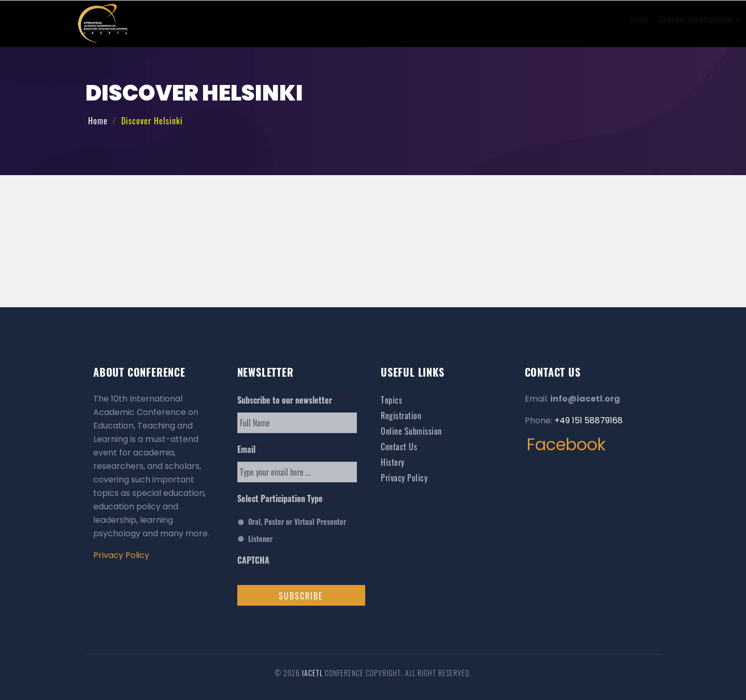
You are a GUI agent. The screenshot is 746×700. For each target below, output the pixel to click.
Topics (391, 400)
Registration (401, 416)
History (591, 19)
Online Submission (388, 19)
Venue (553, 19)
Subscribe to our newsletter (289, 400)
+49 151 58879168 (589, 420)
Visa (520, 19)
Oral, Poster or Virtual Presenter (297, 522)
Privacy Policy (121, 555)
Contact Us (635, 19)
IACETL (313, 673)
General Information (305, 19)
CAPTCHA (253, 560)
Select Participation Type (284, 499)
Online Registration (466, 19)
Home (245, 19)
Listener (260, 539)
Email (250, 449)
